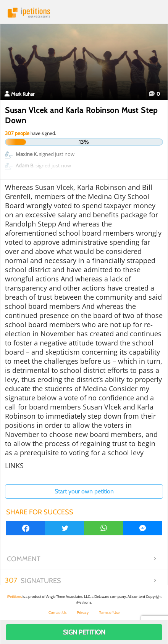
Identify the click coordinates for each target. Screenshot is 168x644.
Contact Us (57, 613)
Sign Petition (84, 632)
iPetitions (84, 13)
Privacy (83, 613)
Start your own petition (84, 491)
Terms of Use (109, 613)
